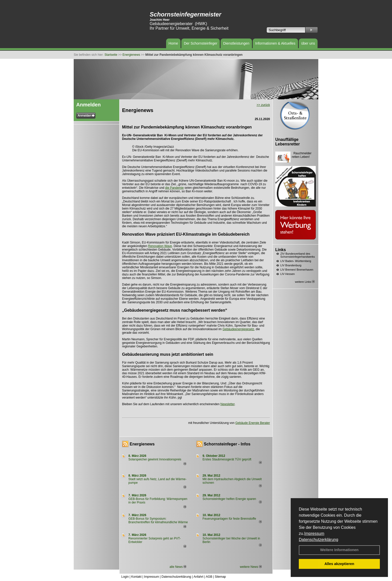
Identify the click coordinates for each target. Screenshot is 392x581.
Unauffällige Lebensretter (288, 142)
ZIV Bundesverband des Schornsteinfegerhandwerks (298, 255)
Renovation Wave (160, 246)
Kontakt (136, 577)
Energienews (142, 444)
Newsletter (227, 404)
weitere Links (305, 282)
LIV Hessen (288, 274)
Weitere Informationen (339, 550)
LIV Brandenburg (291, 265)
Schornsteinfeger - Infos (227, 444)
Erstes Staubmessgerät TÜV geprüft (227, 459)
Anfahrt (198, 577)
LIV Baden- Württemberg (296, 261)
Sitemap (220, 577)
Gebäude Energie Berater (253, 423)
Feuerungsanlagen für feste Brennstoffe (229, 519)
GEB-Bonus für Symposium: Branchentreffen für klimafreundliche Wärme (158, 520)
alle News (178, 567)
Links (281, 250)
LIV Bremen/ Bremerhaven (297, 270)
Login (125, 577)
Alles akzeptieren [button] (339, 564)
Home (173, 43)
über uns (308, 43)
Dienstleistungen (236, 43)
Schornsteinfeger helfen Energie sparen (229, 499)
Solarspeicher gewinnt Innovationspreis (155, 459)
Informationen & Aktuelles (275, 43)
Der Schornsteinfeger (201, 43)
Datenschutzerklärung (319, 540)
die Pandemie (174, 188)
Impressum (314, 533)
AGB (209, 577)
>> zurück (263, 105)
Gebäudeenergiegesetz (238, 329)
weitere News (251, 567)
